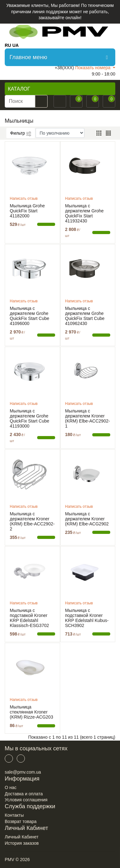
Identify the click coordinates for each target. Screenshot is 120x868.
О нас (11, 787)
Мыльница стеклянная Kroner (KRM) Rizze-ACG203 (31, 712)
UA (15, 45)
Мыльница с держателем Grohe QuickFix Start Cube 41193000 (29, 418)
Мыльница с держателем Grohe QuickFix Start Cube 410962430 (85, 316)
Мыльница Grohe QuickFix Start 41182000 (27, 211)
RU (8, 45)
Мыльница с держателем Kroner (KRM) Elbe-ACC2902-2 (32, 521)
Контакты (14, 815)
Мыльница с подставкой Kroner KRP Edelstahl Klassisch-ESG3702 (29, 618)
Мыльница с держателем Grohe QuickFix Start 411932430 (85, 213)
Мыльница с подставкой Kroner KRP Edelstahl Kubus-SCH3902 (87, 618)
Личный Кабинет (22, 837)
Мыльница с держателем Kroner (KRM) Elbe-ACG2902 (87, 519)
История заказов (22, 843)
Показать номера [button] (94, 68)
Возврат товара (21, 821)
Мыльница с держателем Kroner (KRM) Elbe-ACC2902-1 (88, 418)
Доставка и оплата (24, 794)
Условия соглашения (26, 800)
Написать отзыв (24, 199)
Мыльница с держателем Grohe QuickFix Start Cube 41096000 (29, 316)
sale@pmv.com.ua (23, 772)
